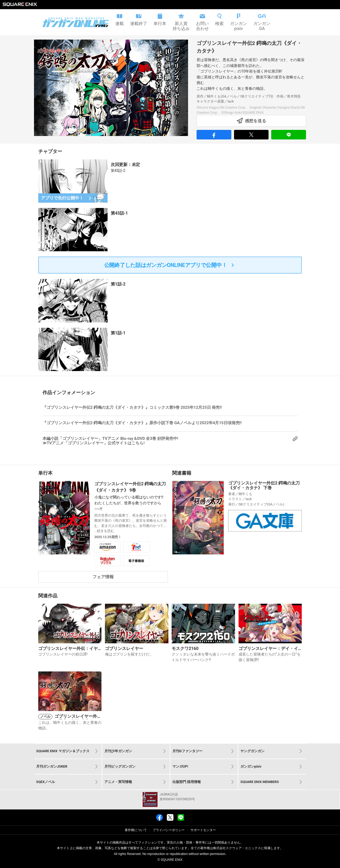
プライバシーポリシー (169, 830)
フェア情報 (103, 577)
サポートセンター (203, 830)
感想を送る (251, 121)
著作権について (136, 830)
